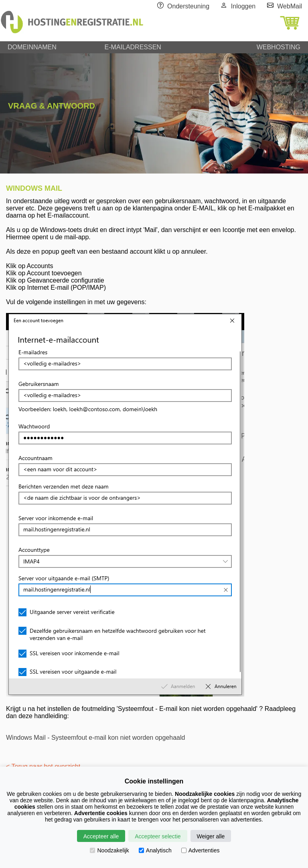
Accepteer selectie (158, 836)
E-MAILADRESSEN (133, 47)
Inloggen (243, 6)
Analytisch (155, 850)
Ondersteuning (188, 6)
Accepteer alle (101, 836)
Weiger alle (211, 836)
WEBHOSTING (279, 47)
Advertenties (201, 850)
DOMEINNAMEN (32, 47)
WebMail (290, 6)
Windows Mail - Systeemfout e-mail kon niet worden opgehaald (95, 738)
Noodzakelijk (109, 850)
